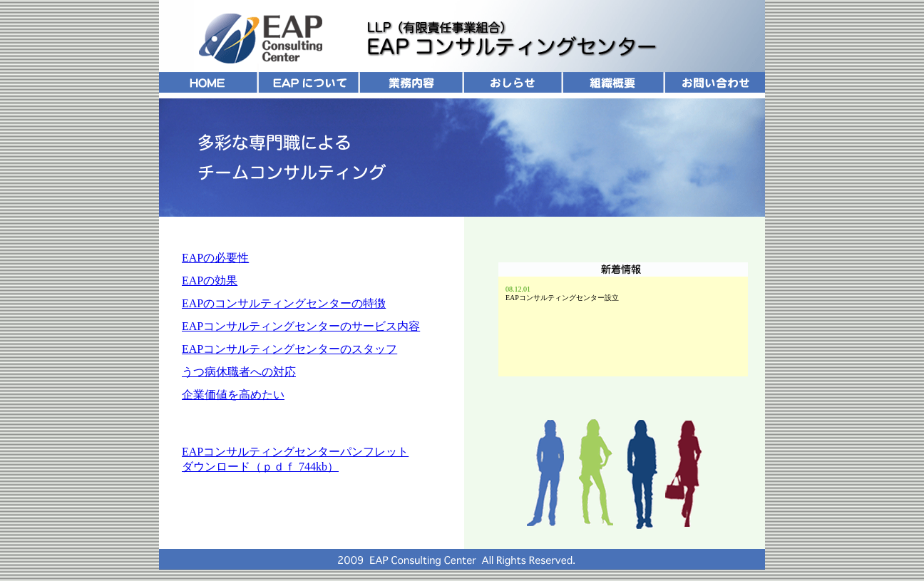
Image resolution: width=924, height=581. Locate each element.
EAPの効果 (210, 281)
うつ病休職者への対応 (239, 372)
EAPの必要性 (215, 258)
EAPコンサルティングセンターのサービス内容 (301, 326)
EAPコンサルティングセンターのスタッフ (289, 349)
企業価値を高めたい (233, 395)
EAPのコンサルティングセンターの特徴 (284, 303)
